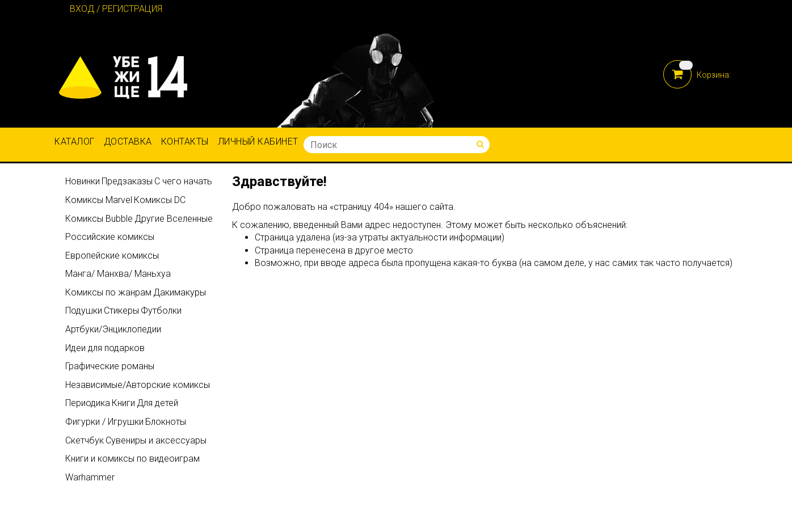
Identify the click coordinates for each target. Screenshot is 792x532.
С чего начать (183, 181)
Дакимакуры (180, 292)
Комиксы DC (160, 200)
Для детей (157, 403)
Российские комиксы (110, 237)
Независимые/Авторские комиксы (138, 385)
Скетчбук (85, 440)
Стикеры (121, 311)
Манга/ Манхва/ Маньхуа (118, 274)
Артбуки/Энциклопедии (113, 329)
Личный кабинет (258, 142)
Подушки (84, 311)
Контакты (185, 142)
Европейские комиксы (112, 256)
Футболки (161, 311)
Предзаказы (127, 181)
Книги (123, 403)
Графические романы (110, 366)
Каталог (75, 142)
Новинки (83, 181)
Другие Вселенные (174, 219)
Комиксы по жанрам (108, 292)
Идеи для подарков (105, 348)
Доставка (128, 142)
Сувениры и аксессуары (156, 440)
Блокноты (166, 422)
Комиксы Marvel (99, 200)
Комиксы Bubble (99, 219)
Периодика (88, 403)
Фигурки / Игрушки (104, 422)
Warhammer (90, 477)
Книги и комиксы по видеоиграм (132, 459)
